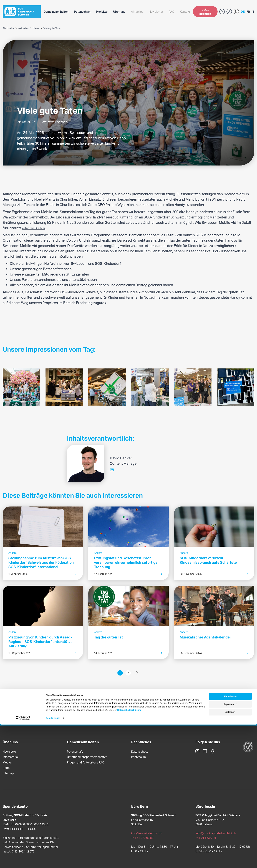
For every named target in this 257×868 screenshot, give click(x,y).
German (243, 12)
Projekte (102, 12)
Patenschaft (82, 12)
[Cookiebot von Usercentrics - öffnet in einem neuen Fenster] (23, 862)
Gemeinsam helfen (56, 12)
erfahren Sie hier (35, 228)
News (36, 28)
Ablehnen (230, 856)
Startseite (8, 28)
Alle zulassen (230, 840)
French (248, 12)
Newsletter (156, 12)
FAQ (172, 12)
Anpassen (230, 848)
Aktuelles (137, 12)
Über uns (119, 12)
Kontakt (185, 12)
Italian (253, 12)
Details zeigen (53, 862)
